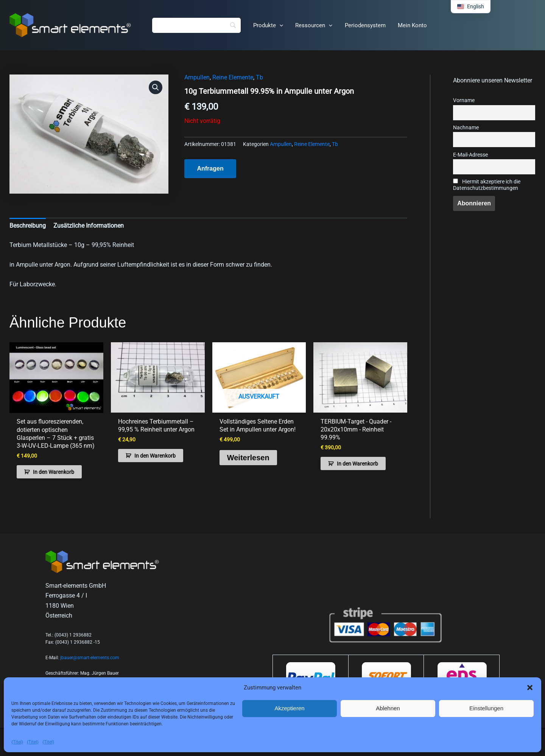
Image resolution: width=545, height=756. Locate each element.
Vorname (464, 100)
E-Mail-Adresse (470, 155)
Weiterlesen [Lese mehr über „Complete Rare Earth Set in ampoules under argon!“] (248, 457)
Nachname (466, 128)
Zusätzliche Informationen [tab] (89, 226)
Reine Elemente (233, 77)
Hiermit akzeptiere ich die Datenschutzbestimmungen (487, 185)
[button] (530, 688)
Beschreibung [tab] (28, 226)
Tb (259, 77)
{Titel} (17, 742)
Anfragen (210, 168)
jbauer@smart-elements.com (90, 657)
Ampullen (197, 77)
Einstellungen (486, 708)
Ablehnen (388, 708)
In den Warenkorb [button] (54, 472)
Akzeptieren (289, 708)
